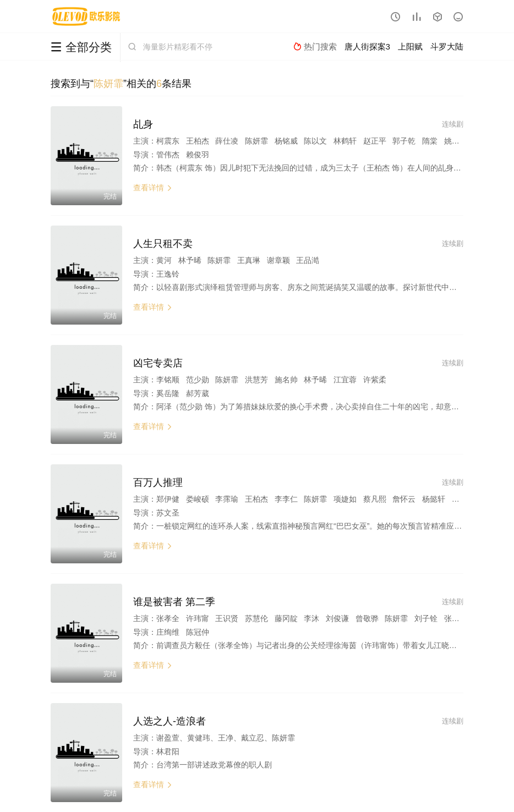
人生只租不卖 (163, 244)
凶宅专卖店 (158, 363)
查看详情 (153, 188)
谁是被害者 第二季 (174, 602)
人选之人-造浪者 (169, 721)
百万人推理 (158, 482)
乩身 (143, 124)
